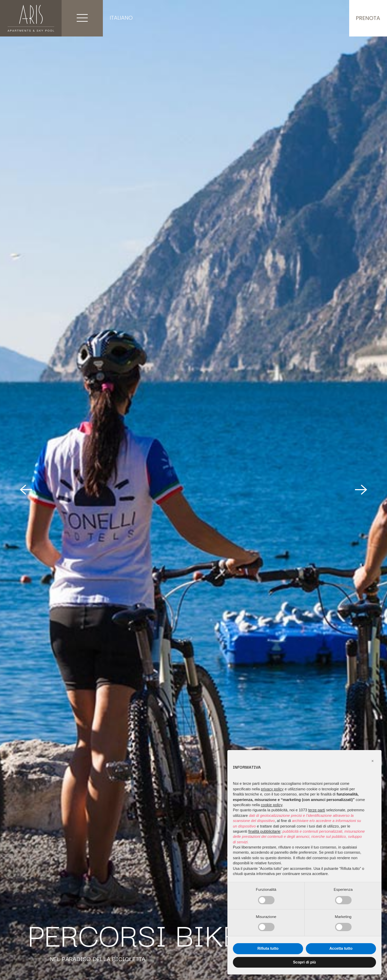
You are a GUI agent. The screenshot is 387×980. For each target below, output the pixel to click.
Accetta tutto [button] (341, 948)
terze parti (317, 810)
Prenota (368, 18)
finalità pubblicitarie (265, 831)
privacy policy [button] (272, 789)
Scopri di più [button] (305, 962)
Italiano (121, 18)
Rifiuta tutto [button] (268, 948)
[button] (373, 761)
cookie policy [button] (271, 805)
